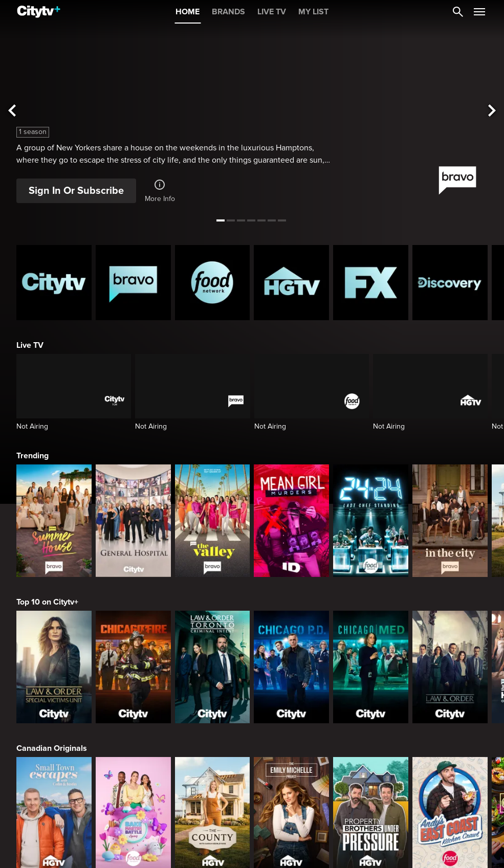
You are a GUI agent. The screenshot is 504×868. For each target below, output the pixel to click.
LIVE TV (272, 12)
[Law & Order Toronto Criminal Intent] (213, 667)
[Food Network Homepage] (213, 283)
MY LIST (313, 12)
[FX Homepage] (371, 283)
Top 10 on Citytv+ (47, 602)
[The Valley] (213, 521)
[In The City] (450, 521)
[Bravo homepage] (133, 283)
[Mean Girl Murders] (291, 521)
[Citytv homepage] (54, 283)
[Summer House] (54, 521)
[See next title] (492, 111)
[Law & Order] (450, 667)
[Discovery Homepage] (450, 283)
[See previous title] (12, 111)
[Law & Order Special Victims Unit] (54, 667)
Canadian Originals (52, 748)
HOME (188, 12)
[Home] (39, 12)
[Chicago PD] (291, 667)
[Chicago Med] (371, 667)
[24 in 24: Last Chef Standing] (371, 521)
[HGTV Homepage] (291, 283)
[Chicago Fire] (133, 667)
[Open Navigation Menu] (479, 12)
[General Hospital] (133, 521)
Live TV (30, 345)
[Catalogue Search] (458, 12)
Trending (32, 456)
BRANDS (228, 12)
